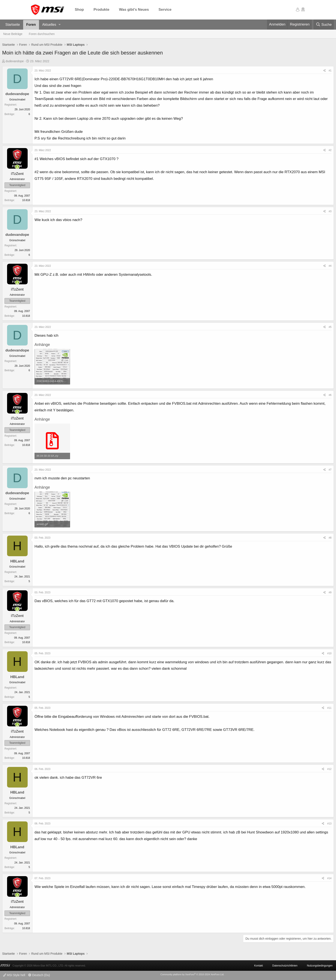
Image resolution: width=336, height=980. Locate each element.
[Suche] (324, 25)
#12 (329, 769)
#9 (330, 592)
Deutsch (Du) (39, 975)
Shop (79, 10)
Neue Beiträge (13, 34)
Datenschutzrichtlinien (285, 966)
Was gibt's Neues (134, 10)
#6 (330, 395)
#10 (329, 653)
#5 (330, 327)
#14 (329, 878)
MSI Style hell (14, 975)
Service (165, 10)
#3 (330, 211)
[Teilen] (325, 71)
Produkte (102, 10)
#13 (329, 824)
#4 (330, 266)
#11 (329, 708)
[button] (60, 25)
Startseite (13, 25)
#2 (330, 150)
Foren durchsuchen (42, 34)
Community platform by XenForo (192, 974)
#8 (330, 538)
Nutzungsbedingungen (320, 966)
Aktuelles (49, 25)
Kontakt (259, 966)
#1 (330, 71)
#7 (330, 470)
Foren (31, 25)
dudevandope (15, 61)
